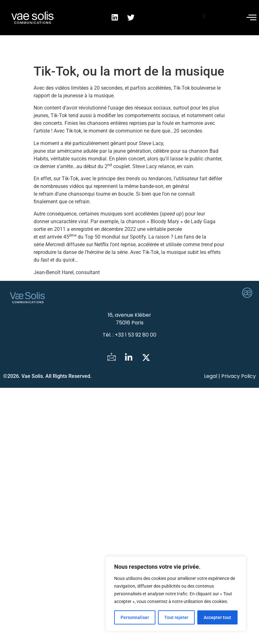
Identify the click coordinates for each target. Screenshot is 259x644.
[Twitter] (146, 358)
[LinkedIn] (129, 358)
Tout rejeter (176, 617)
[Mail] (112, 358)
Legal (211, 376)
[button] (204, 16)
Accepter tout (217, 617)
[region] (176, 594)
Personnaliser (135, 617)
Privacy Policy (239, 376)
